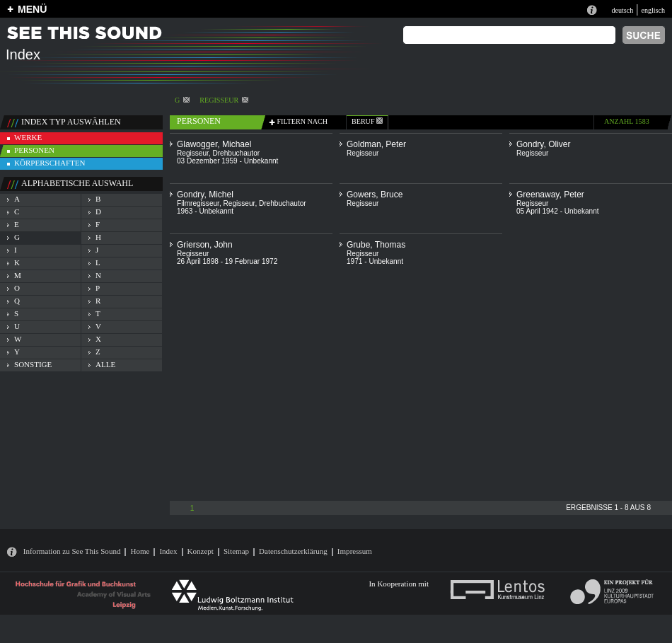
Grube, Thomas (376, 245)
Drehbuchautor (236, 153)
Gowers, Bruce (375, 195)
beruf (367, 121)
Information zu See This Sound (72, 551)
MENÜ (32, 9)
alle (105, 364)
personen (34, 150)
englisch (653, 10)
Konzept (201, 551)
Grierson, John (205, 245)
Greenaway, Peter (550, 195)
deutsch (622, 10)
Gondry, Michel (205, 195)
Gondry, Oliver (543, 144)
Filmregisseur (198, 203)
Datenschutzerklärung (293, 551)
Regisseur (224, 100)
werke (28, 137)
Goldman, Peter (376, 144)
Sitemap (236, 551)
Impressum (355, 551)
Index (168, 551)
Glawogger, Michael (214, 144)
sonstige (33, 364)
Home (140, 551)
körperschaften (50, 163)
